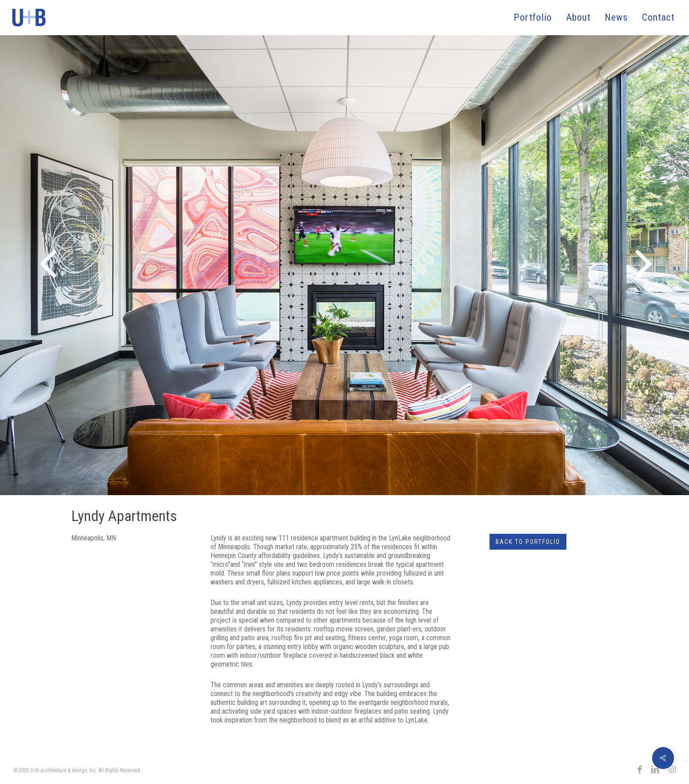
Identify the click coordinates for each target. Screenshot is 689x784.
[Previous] (13, 264)
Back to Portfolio (528, 542)
